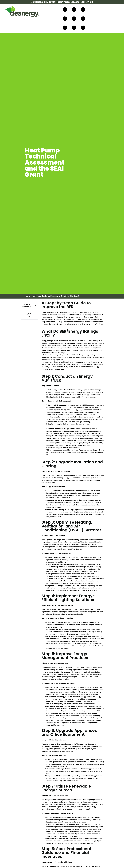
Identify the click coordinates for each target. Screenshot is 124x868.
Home (27, 296)
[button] (36, 306)
